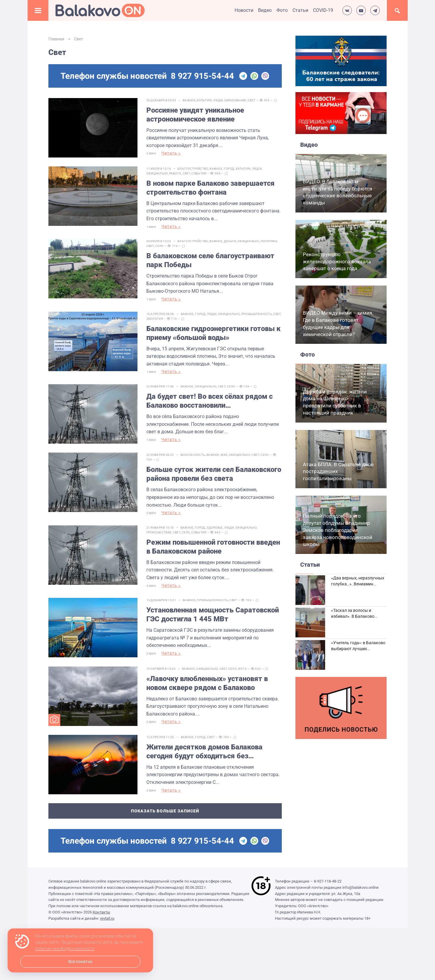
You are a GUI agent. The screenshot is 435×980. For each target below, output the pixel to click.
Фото (282, 10)
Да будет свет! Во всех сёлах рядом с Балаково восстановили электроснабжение (209, 401)
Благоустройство (193, 169)
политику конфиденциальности (65, 949)
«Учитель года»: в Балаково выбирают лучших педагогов (358, 649)
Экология (155, 318)
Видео (265, 10)
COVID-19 (323, 10)
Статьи (300, 10)
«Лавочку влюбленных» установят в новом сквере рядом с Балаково (207, 683)
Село (159, 246)
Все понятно (80, 962)
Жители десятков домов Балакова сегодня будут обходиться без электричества (204, 751)
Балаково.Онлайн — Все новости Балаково (100, 10)
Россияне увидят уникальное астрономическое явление (195, 115)
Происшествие (159, 532)
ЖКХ (224, 455)
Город (229, 169)
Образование (235, 100)
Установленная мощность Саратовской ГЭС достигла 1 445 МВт (213, 615)
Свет (251, 100)
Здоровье (215, 527)
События (199, 173)
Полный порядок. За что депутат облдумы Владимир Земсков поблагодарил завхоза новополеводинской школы (338, 530)
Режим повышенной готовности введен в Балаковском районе (213, 546)
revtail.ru (107, 918)
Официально (157, 173)
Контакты (101, 912)
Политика (269, 241)
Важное (189, 100)
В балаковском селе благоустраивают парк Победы (210, 260)
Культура (204, 100)
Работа (175, 173)
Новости (244, 10)
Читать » (171, 153)
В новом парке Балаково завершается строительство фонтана (211, 188)
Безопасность (193, 455)
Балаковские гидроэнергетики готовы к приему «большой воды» (213, 333)
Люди (218, 100)
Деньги (230, 241)
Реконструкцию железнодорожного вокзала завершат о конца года (337, 261)
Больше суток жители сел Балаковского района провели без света (214, 474)
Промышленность (257, 314)
